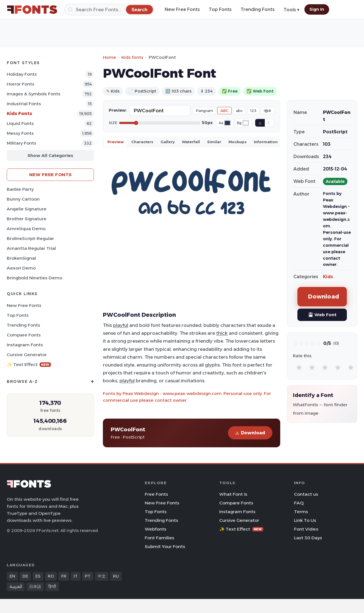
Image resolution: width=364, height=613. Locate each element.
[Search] (109, 10)
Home (109, 57)
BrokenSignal (21, 258)
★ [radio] (299, 367)
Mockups (238, 142)
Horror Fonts (21, 84)
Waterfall (191, 142)
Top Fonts (220, 9)
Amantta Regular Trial (31, 248)
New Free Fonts (182, 9)
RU (116, 576)
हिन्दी (52, 587)
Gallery (168, 142)
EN (12, 576)
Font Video (306, 529)
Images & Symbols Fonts (34, 94)
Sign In (317, 9)
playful (121, 325)
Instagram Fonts (25, 345)
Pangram (204, 111)
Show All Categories (50, 155)
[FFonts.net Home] (32, 10)
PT (88, 576)
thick (222, 333)
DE (25, 576)
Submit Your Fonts (165, 546)
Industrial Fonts (24, 104)
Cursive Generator (27, 355)
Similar (214, 142)
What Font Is (233, 494)
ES (38, 576)
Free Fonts (156, 494)
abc (239, 111)
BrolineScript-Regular (30, 238)
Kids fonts (132, 57)
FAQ (299, 503)
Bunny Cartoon (23, 199)
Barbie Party (20, 189)
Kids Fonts (19, 114)
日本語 (35, 587)
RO (51, 576)
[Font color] (227, 123)
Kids (328, 277)
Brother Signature (27, 219)
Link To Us (305, 520)
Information (266, 142)
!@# (267, 111)
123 (253, 111)
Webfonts (156, 529)
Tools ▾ (291, 10)
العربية (16, 587)
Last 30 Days (308, 538)
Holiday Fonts (22, 74)
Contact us (306, 494)
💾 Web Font (322, 315)
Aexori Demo (21, 268)
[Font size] (160, 123)
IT (76, 576)
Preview (116, 142)
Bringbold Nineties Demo (34, 278)
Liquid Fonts (20, 123)
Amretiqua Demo (26, 229)
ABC (224, 111)
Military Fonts (22, 143)
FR (64, 576)
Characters (142, 142)
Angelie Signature (27, 209)
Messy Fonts (20, 133)
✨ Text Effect (29, 364)
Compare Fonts (24, 335)
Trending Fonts (258, 9)
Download (250, 433)
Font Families (160, 538)
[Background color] (246, 123)
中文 (102, 576)
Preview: (118, 110)
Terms (301, 512)
